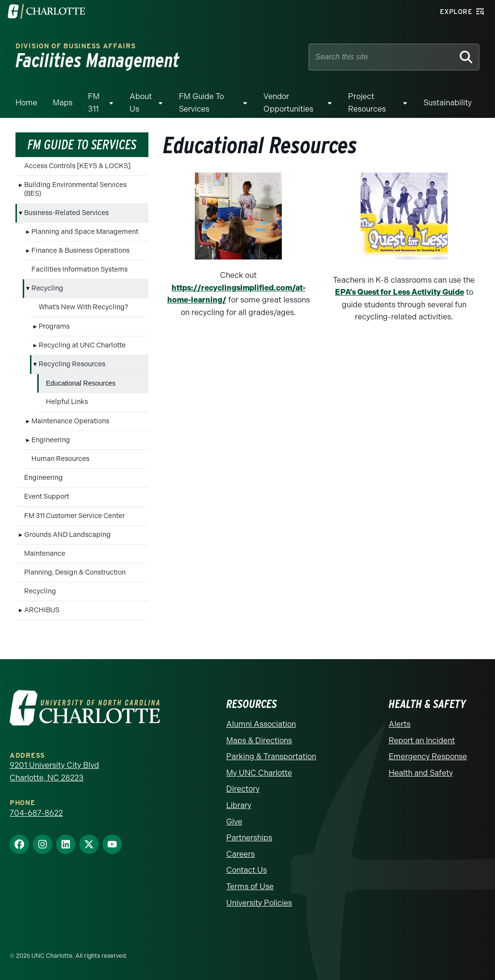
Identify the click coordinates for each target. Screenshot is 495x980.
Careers (240, 854)
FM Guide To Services (201, 103)
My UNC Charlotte (259, 773)
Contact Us (247, 870)
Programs (54, 326)
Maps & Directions (259, 741)
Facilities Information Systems (80, 269)
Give (234, 822)
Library (239, 805)
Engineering (51, 440)
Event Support (47, 497)
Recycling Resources (72, 364)
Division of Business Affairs (76, 46)
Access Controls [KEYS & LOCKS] (77, 166)
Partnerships (249, 838)
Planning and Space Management (85, 232)
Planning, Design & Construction (75, 572)
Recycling (47, 288)
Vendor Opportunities (288, 103)
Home (26, 103)
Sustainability (448, 103)
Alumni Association (261, 724)
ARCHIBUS (42, 610)
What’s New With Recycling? (83, 307)
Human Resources (60, 459)
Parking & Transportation (271, 757)
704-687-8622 (36, 813)
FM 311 (94, 103)
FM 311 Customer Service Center (74, 516)
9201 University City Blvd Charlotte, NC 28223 (54, 771)
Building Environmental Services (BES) (75, 189)
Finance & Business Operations (80, 251)
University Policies (259, 903)
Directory (243, 789)
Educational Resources (81, 383)
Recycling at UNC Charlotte (82, 345)
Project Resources (367, 103)
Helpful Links (67, 402)
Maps (63, 103)
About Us (141, 103)
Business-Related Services (66, 213)
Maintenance (45, 554)
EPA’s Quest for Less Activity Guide (400, 292)
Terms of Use (250, 886)
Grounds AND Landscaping (67, 535)
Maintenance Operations (70, 421)
